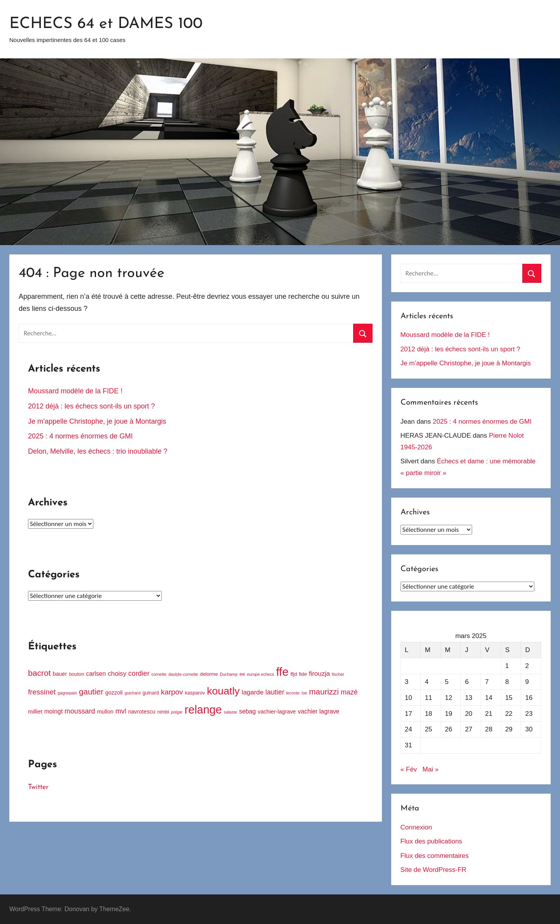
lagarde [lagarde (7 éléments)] (252, 692)
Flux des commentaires (435, 856)
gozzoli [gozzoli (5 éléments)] (114, 693)
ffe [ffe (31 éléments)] (282, 672)
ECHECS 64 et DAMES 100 (106, 24)
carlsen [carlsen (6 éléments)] (96, 674)
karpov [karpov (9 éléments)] (172, 692)
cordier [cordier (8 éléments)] (139, 673)
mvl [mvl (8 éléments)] (121, 711)
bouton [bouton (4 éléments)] (76, 674)
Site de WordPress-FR (434, 870)
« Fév (409, 769)
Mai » (430, 769)
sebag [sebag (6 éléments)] (248, 711)
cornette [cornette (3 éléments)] (159, 674)
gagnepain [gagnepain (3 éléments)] (67, 693)
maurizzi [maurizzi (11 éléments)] (324, 692)
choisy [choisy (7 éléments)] (117, 674)
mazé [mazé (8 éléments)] (349, 692)
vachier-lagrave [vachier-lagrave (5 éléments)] (277, 712)
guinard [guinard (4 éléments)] (150, 693)
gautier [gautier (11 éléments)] (91, 692)
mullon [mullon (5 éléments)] (105, 712)
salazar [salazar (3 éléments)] (230, 712)
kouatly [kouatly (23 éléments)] (223, 691)
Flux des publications (431, 841)
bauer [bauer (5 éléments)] (60, 674)
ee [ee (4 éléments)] (242, 674)
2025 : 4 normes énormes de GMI (80, 436)
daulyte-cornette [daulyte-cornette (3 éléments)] (183, 674)
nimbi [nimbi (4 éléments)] (163, 712)
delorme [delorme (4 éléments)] (209, 674)
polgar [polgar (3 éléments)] (177, 712)
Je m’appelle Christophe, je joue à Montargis (98, 421)
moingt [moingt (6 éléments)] (53, 711)
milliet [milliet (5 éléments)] (35, 712)
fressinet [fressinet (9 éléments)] (42, 692)
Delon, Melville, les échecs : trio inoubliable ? (98, 451)
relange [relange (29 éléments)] (203, 710)
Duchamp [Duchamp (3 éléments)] (229, 674)
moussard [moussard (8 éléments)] (80, 711)
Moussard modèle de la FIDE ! (75, 391)
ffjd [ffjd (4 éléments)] (294, 674)
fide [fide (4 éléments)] (303, 674)
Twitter (38, 787)
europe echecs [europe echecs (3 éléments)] (261, 674)
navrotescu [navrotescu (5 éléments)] (142, 712)
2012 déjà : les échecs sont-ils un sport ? (91, 406)
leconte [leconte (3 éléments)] (293, 693)
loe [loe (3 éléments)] (304, 693)
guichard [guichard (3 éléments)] (132, 693)
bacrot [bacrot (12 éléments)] (39, 673)
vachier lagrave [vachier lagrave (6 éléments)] (319, 711)
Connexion (416, 827)
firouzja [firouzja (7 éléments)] (319, 674)
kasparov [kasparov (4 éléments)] (195, 693)
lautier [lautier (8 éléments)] (275, 692)
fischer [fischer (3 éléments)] (338, 674)
